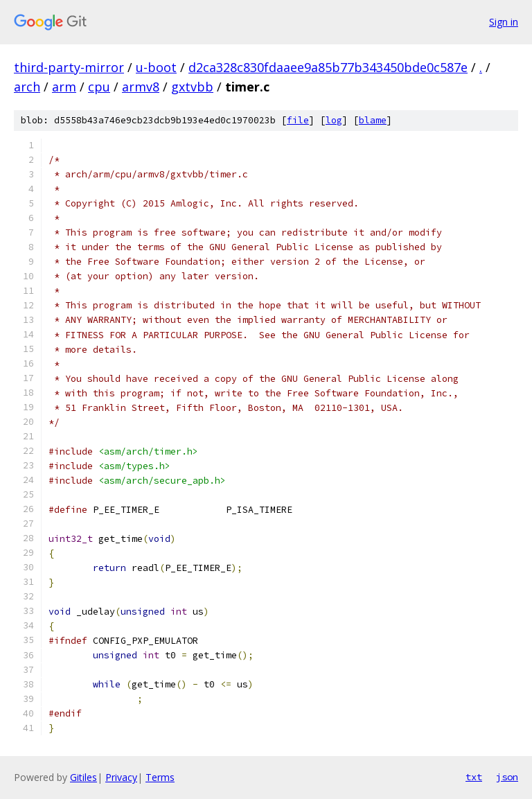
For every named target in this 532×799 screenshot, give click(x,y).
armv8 (141, 87)
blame (373, 120)
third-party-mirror (69, 67)
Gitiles (83, 777)
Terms (160, 777)
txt (474, 777)
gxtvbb (192, 87)
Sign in (504, 22)
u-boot (156, 67)
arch (27, 87)
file (298, 120)
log (334, 120)
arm (64, 87)
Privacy (121, 777)
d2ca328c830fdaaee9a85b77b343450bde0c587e (328, 67)
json (507, 777)
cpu (99, 87)
